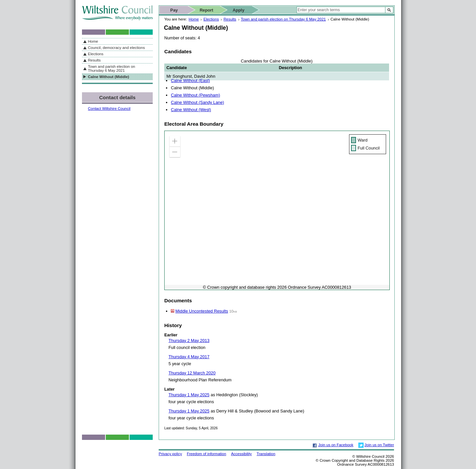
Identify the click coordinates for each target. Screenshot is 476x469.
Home (194, 19)
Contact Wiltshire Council (109, 108)
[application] (277, 210)
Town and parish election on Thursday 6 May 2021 (283, 19)
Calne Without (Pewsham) (196, 95)
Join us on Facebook (336, 445)
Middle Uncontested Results (202, 311)
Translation (266, 454)
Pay (174, 10)
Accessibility (241, 454)
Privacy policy (170, 454)
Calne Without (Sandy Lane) (198, 102)
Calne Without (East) (190, 81)
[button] (175, 141)
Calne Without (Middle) (109, 77)
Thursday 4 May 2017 (189, 357)
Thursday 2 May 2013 (189, 341)
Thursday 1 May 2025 (189, 395)
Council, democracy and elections (116, 48)
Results (230, 19)
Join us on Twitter (379, 445)
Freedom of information (206, 454)
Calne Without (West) (191, 110)
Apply (239, 10)
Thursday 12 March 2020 (192, 373)
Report (206, 10)
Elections (211, 19)
